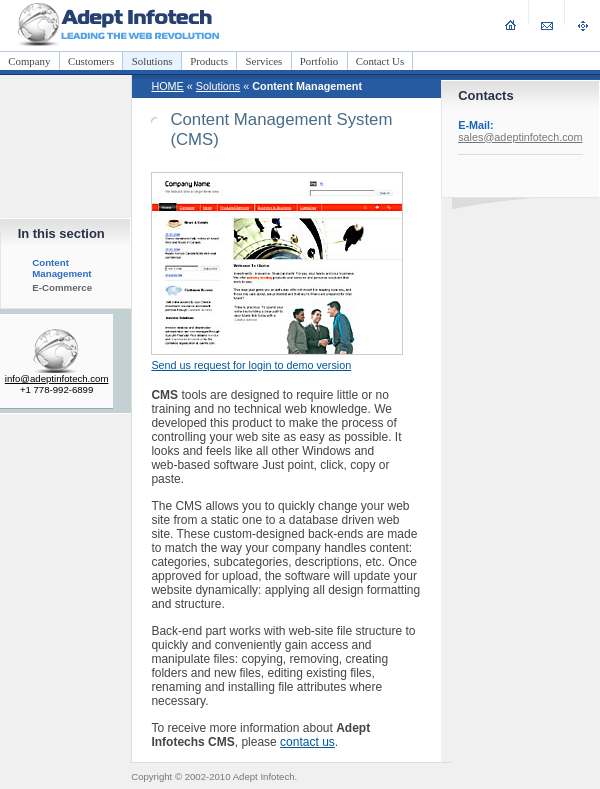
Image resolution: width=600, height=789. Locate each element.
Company (29, 61)
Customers (91, 61)
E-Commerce (62, 287)
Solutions (152, 61)
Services (264, 61)
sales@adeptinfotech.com (520, 137)
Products (209, 61)
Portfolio (319, 61)
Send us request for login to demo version (251, 365)
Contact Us (380, 61)
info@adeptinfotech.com (57, 378)
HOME (167, 86)
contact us (307, 742)
